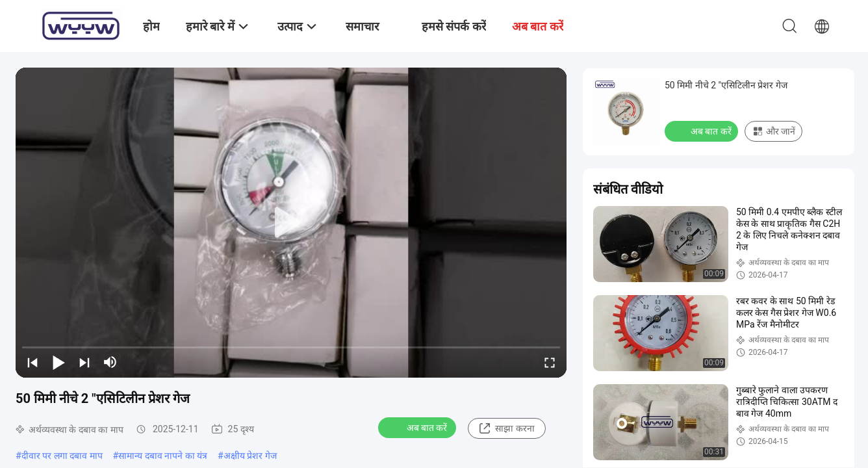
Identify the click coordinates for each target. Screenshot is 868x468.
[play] (291, 223)
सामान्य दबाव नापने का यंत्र (163, 456)
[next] (84, 362)
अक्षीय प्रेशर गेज (250, 456)
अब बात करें (419, 427)
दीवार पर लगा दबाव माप (62, 456)
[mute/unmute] (110, 362)
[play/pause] (58, 362)
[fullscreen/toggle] (550, 362)
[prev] (32, 362)
